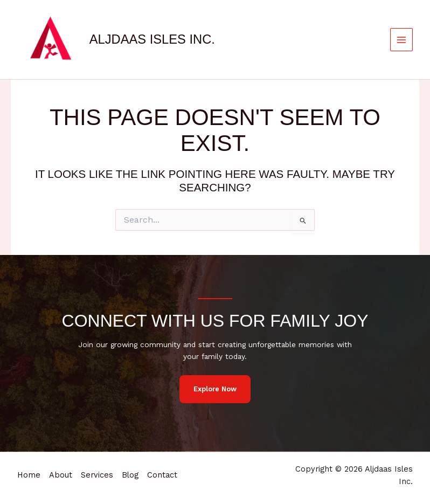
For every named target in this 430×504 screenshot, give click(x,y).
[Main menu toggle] (402, 40)
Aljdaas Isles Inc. (152, 39)
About (61, 475)
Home (29, 475)
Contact (162, 475)
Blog (130, 475)
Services (97, 475)
